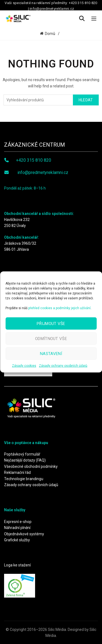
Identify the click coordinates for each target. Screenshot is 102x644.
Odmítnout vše (51, 338)
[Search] (82, 19)
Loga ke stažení (17, 565)
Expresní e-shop (18, 522)
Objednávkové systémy (24, 534)
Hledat (86, 100)
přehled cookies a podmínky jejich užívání (59, 308)
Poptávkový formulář (22, 454)
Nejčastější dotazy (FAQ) (25, 460)
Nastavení (51, 353)
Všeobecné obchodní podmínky (31, 466)
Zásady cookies (24, 366)
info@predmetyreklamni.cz (43, 172)
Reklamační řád (17, 472)
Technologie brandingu (24, 479)
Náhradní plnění (17, 528)
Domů (50, 34)
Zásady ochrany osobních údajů (63, 366)
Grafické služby (17, 540)
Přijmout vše (51, 323)
